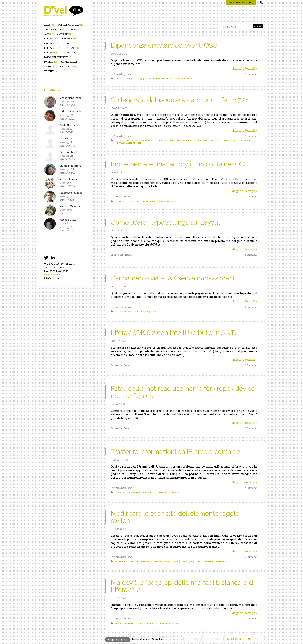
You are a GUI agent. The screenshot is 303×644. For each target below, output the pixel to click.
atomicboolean (184, 79)
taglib (49, 67)
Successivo (234, 639)
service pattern (167, 201)
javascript (65, 34)
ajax (153, 312)
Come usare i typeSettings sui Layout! (166, 222)
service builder (71, 62)
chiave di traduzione (166, 562)
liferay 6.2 (73, 48)
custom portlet (54, 29)
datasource (231, 141)
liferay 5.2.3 (69, 39)
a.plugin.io (142, 312)
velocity (51, 71)
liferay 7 (51, 53)
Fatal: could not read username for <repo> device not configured (183, 392)
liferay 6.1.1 (52, 48)
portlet (51, 62)
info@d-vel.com (52, 278)
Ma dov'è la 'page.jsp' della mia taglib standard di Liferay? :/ (183, 586)
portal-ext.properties (58, 57)
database (75, 29)
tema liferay (68, 67)
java (49, 34)
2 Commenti (251, 255)
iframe (176, 492)
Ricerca (258, 26)
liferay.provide (123, 312)
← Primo (192, 639)
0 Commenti (251, 74)
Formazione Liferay (241, 3)
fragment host (169, 623)
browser (134, 492)
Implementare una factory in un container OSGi (180, 164)
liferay (50, 39)
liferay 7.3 (138, 79)
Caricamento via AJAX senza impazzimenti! (174, 278)
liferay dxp (71, 53)
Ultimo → (255, 639)
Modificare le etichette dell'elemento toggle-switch (176, 517)
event (118, 79)
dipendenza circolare (160, 79)
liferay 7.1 (186, 562)
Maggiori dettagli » (244, 69)
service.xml (201, 141)
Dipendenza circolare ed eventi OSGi (165, 45)
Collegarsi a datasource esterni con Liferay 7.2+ (180, 100)
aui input (120, 562)
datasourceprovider (129, 143)
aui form (133, 562)
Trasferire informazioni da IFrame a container (177, 452)
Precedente (213, 639)
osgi (127, 79)
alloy (49, 25)
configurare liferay (71, 25)
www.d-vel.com (52, 275)
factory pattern (145, 201)
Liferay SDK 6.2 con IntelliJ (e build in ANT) (174, 333)
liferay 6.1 (70, 43)
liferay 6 (51, 43)
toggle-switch (204, 562)
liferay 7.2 (247, 141)
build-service (184, 141)
